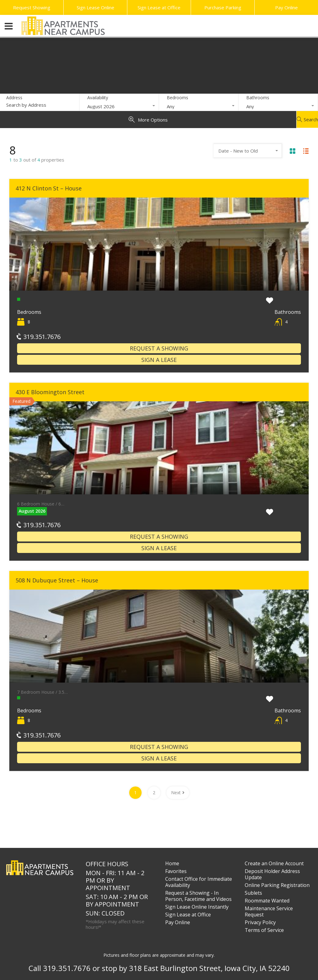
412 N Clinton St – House (49, 188)
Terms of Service (264, 930)
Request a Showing (159, 348)
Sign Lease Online (95, 7)
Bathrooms (258, 98)
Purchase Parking (223, 7)
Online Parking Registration (277, 885)
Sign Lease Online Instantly (197, 907)
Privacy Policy (260, 922)
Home (172, 863)
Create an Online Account (274, 863)
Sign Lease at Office (159, 7)
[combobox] (119, 106)
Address (14, 98)
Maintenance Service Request (269, 911)
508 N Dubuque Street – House (57, 580)
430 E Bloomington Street (50, 392)
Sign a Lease (159, 360)
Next (178, 793)
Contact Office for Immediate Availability (199, 882)
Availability (98, 98)
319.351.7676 (39, 337)
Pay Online (286, 7)
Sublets (253, 893)
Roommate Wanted (267, 901)
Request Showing (32, 7)
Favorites (176, 871)
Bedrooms (177, 98)
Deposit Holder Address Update (272, 874)
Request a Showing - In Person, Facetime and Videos (198, 896)
